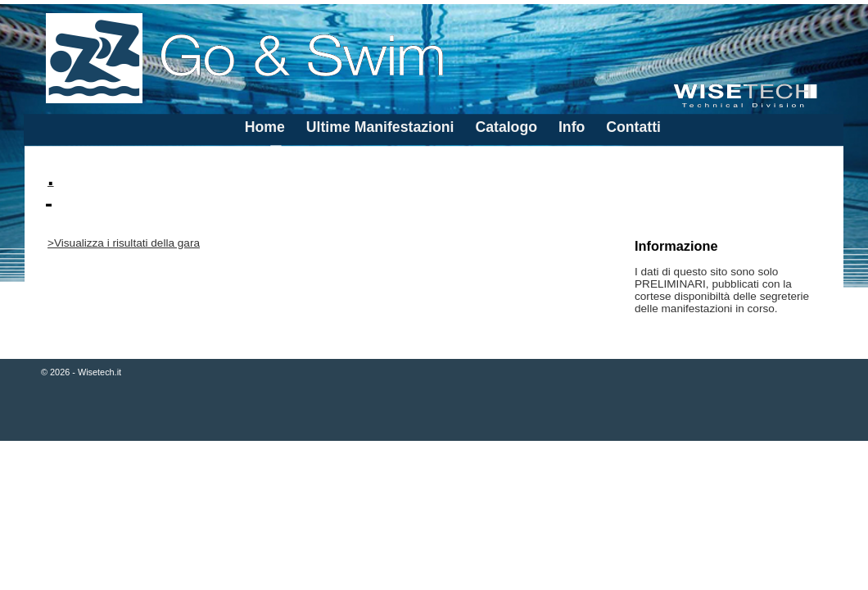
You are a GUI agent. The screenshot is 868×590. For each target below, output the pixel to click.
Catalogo (506, 127)
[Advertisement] (434, 499)
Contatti (633, 127)
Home (265, 127)
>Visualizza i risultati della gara (124, 243)
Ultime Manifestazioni (380, 127)
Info (572, 127)
